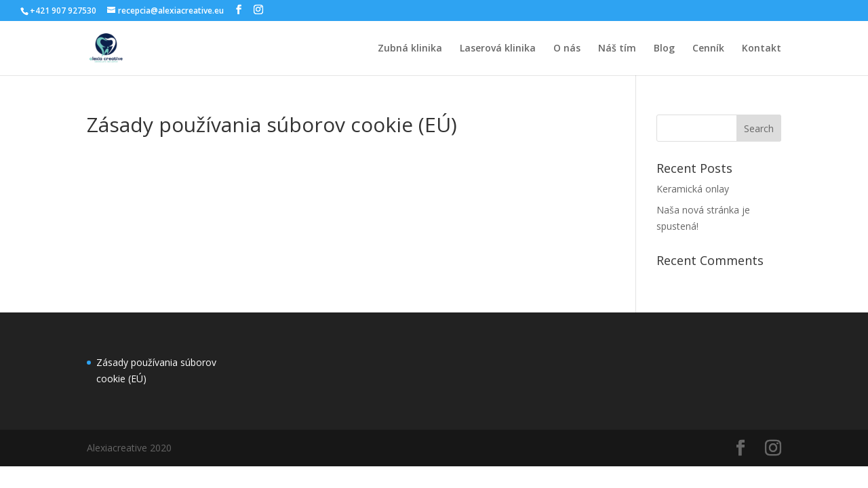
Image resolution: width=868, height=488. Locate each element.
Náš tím (617, 49)
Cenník (708, 49)
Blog (664, 49)
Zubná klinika (410, 49)
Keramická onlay (693, 189)
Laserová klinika (498, 49)
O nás (567, 49)
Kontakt (762, 49)
